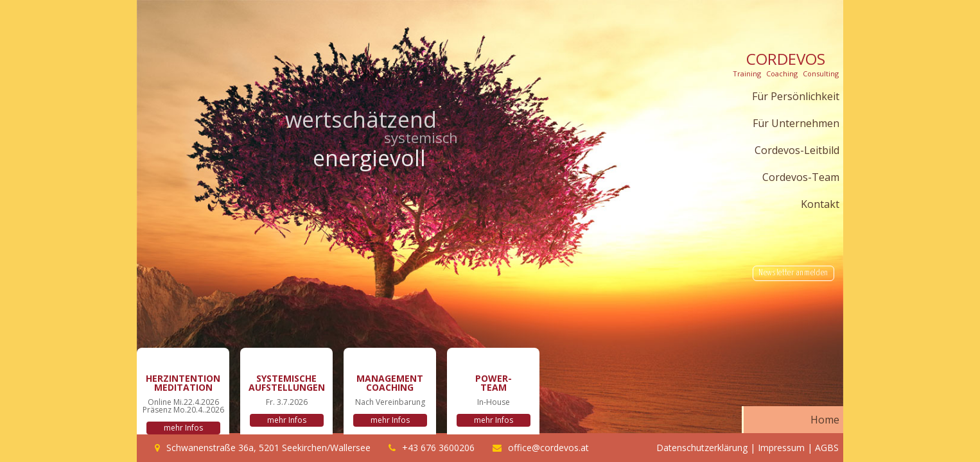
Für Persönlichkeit (796, 96)
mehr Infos (183, 428)
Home (825, 420)
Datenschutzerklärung (702, 448)
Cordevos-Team (801, 177)
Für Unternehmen (796, 123)
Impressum (781, 448)
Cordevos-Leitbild (797, 150)
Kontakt (820, 204)
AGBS (827, 448)
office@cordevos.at (548, 448)
